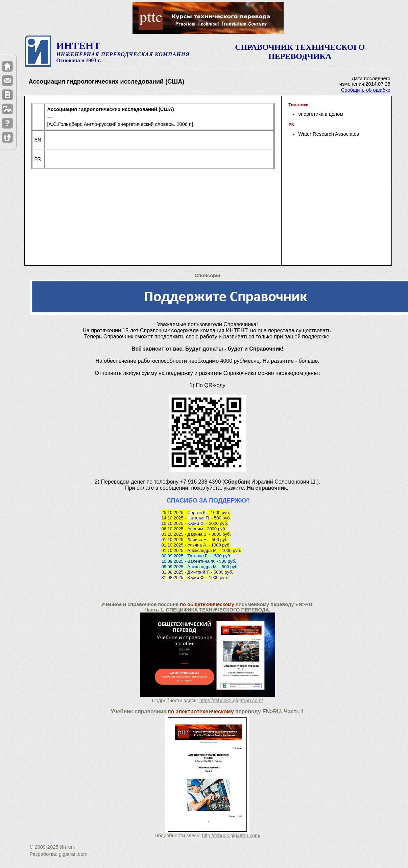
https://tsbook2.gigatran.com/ (231, 700)
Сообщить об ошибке (366, 90)
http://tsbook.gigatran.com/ (231, 836)
